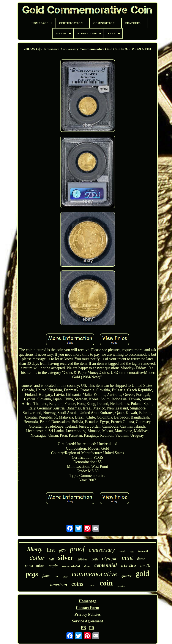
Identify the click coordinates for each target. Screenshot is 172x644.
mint (127, 558)
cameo (92, 585)
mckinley (121, 586)
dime (141, 559)
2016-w (82, 559)
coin (106, 583)
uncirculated (71, 566)
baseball (143, 551)
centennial (106, 565)
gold (142, 573)
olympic (110, 559)
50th (95, 559)
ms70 (145, 565)
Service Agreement (87, 621)
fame (46, 576)
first (51, 550)
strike (128, 566)
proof (77, 549)
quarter (126, 576)
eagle (53, 566)
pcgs (32, 574)
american (59, 585)
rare (56, 576)
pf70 (62, 551)
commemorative (95, 574)
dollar (37, 558)
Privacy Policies (88, 614)
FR (92, 628)
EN (83, 628)
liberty (35, 549)
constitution (35, 566)
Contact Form (87, 608)
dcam (87, 566)
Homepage (88, 601)
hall (132, 552)
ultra (65, 577)
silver (66, 558)
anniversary (102, 550)
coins (77, 584)
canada (122, 551)
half (51, 559)
